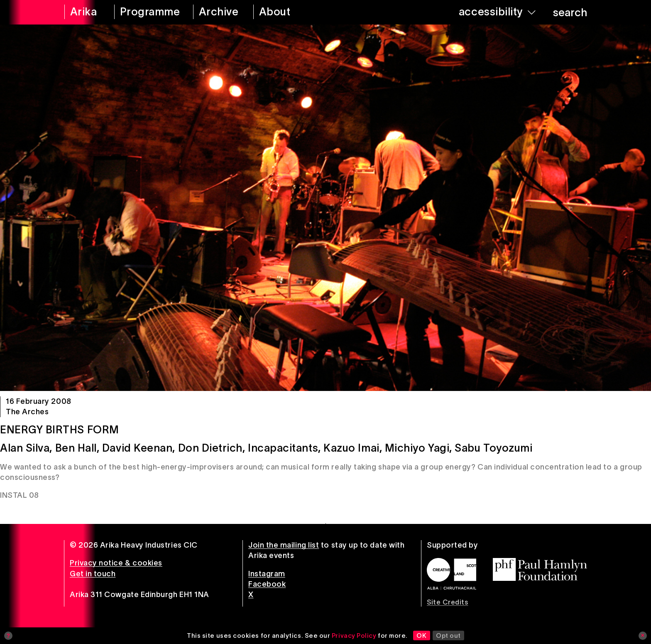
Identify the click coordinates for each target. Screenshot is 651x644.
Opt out (448, 635)
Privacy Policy (354, 635)
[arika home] (84, 12)
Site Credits (447, 602)
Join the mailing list (284, 545)
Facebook (267, 584)
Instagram (267, 574)
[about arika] (286, 12)
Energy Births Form (60, 430)
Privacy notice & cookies (116, 563)
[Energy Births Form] (325, 208)
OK (421, 635)
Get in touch (93, 574)
